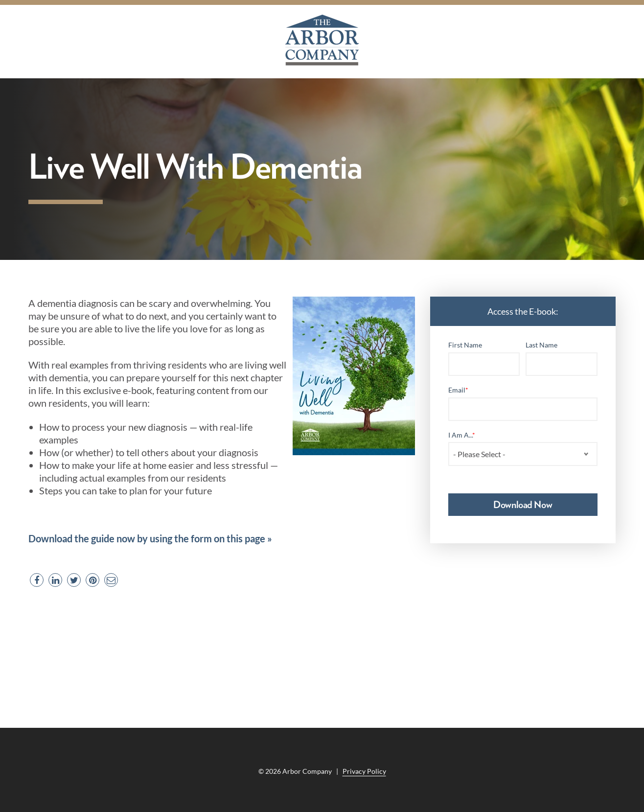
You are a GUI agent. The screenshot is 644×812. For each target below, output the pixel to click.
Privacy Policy (364, 771)
